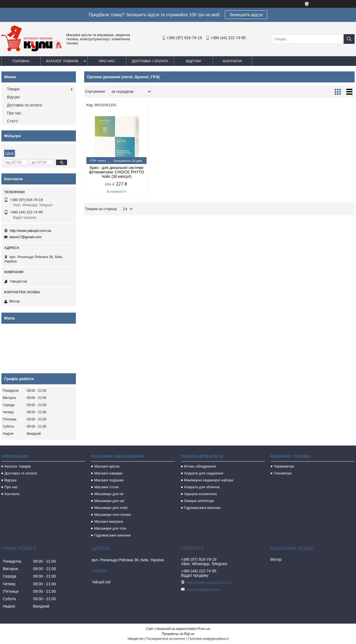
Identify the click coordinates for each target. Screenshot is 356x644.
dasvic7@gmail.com (26, 237)
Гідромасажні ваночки (112, 535)
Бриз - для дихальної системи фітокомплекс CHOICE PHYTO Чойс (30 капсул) (116, 172)
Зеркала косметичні (200, 494)
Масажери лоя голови (112, 515)
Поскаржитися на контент (166, 639)
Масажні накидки (108, 473)
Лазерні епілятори (199, 501)
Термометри (284, 466)
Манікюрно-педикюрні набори (209, 480)
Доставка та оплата (24, 105)
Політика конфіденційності (208, 639)
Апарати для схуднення (204, 473)
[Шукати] (349, 39)
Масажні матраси (108, 521)
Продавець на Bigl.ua (178, 634)
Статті (12, 121)
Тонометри (283, 473)
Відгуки (193, 61)
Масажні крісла (107, 466)
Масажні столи (106, 487)
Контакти (232, 61)
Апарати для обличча (202, 487)
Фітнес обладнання (200, 466)
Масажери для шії (109, 501)
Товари (13, 89)
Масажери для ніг (109, 494)
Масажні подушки (109, 480)
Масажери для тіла (110, 528)
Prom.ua (204, 629)
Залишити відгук (246, 15)
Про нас (107, 61)
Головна (21, 61)
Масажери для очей (111, 508)
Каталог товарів (62, 61)
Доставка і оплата (150, 61)
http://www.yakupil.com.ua (30, 231)
